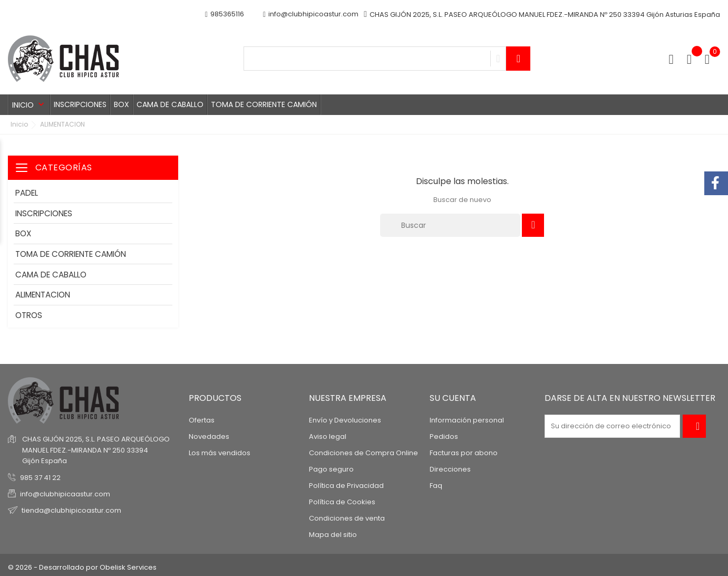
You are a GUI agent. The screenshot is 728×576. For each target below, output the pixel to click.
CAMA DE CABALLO (170, 104)
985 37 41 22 (40, 478)
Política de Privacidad (346, 486)
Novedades (209, 436)
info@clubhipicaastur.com (65, 494)
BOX (122, 104)
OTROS (29, 315)
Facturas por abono (464, 453)
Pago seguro (331, 469)
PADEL (27, 193)
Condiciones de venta (347, 518)
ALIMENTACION (43, 295)
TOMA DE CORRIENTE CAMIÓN (264, 104)
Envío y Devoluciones (345, 420)
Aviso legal (328, 436)
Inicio (29, 105)
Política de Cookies (342, 502)
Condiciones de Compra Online (363, 453)
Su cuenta (453, 398)
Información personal (467, 420)
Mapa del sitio (333, 535)
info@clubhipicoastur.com (311, 15)
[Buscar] (450, 225)
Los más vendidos (220, 453)
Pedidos (444, 436)
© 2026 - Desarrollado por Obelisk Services (82, 567)
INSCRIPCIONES (80, 104)
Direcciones (450, 469)
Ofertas (202, 420)
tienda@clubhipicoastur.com (71, 510)
